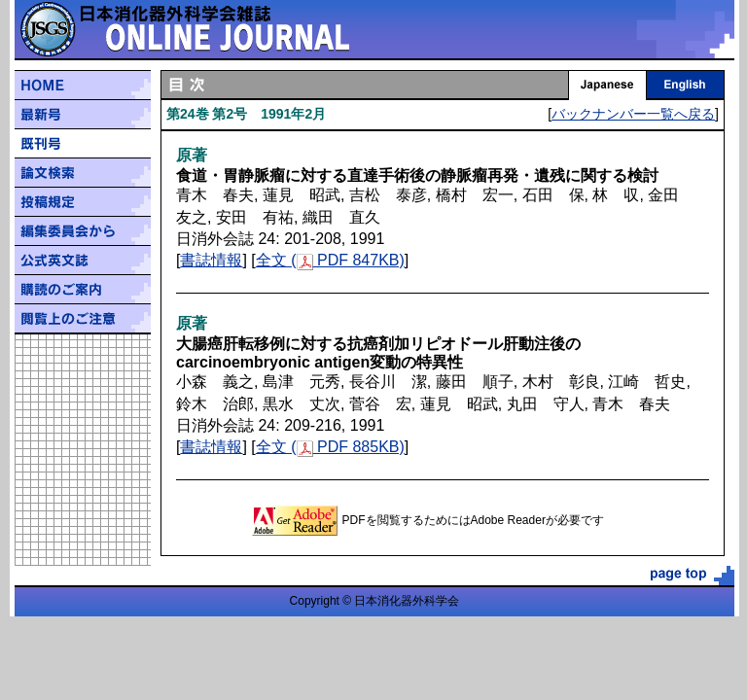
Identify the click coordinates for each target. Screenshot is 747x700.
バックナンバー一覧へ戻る (633, 114)
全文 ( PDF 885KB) (330, 447)
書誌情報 (211, 260)
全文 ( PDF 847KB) (330, 260)
